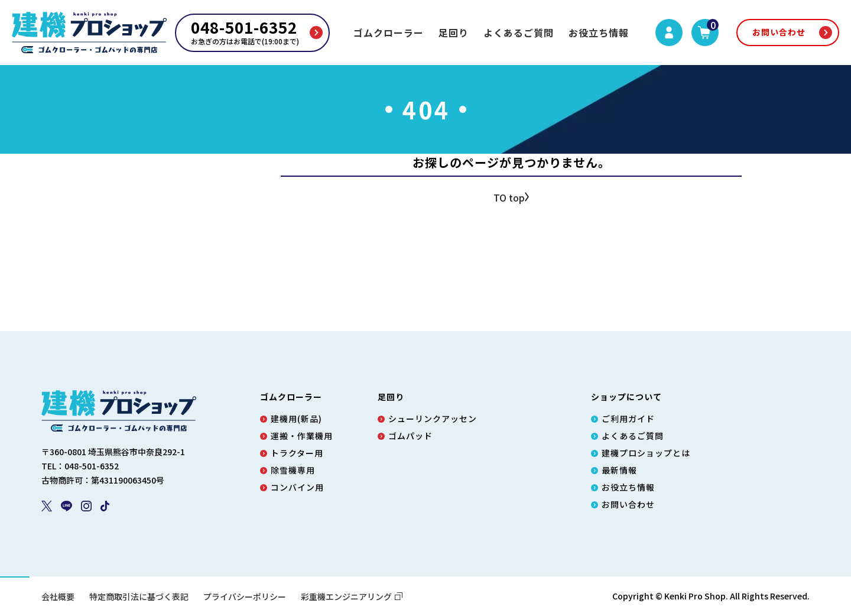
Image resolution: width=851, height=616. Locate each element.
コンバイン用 (297, 487)
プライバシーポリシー (245, 596)
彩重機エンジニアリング (352, 596)
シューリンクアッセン (433, 419)
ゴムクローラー (389, 33)
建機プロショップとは (646, 453)
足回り (454, 33)
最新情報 (619, 470)
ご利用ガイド (628, 419)
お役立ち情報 (599, 33)
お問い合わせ (779, 32)
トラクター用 (297, 453)
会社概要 (58, 596)
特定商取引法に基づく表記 (139, 596)
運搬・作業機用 (302, 436)
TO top (509, 198)
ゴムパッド (410, 436)
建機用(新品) (296, 419)
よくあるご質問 (519, 33)
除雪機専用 (293, 470)
